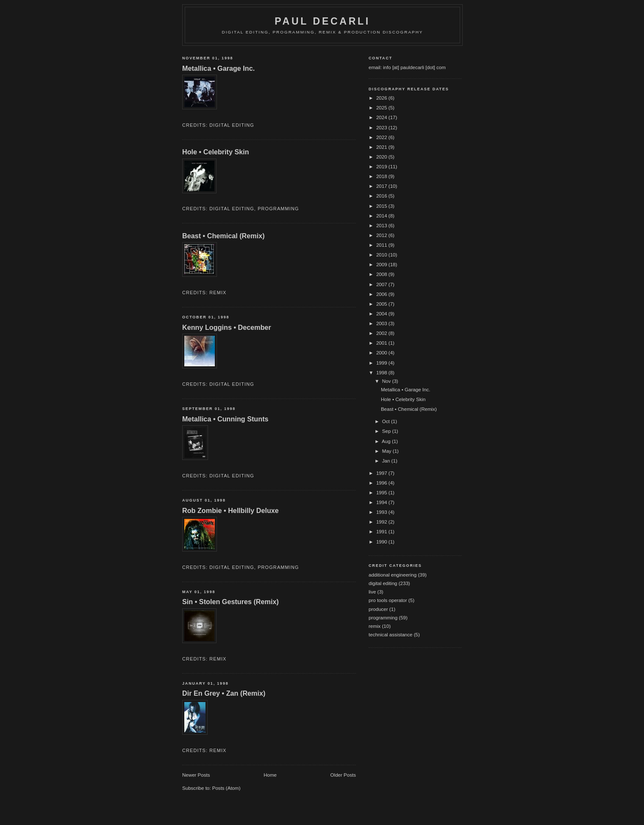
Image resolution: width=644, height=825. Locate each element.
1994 (382, 502)
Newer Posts (196, 775)
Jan (387, 461)
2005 (382, 304)
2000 (382, 353)
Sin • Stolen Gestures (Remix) (230, 602)
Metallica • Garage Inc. (218, 68)
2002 (382, 333)
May (387, 451)
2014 (382, 216)
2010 (382, 255)
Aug (387, 441)
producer (378, 609)
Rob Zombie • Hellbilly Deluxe (230, 510)
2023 (382, 128)
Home (270, 775)
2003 (382, 323)
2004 (382, 314)
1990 (382, 542)
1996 (382, 483)
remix (218, 293)
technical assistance (390, 635)
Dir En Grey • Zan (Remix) (224, 693)
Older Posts (343, 775)
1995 (382, 493)
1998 (382, 373)
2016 (382, 196)
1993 (382, 512)
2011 (382, 245)
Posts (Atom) (226, 788)
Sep (387, 431)
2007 (382, 284)
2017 (382, 186)
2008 (382, 274)
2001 (382, 343)
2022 (382, 137)
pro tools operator (388, 600)
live (372, 592)
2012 (382, 235)
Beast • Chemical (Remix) (223, 236)
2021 (382, 147)
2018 (382, 176)
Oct (387, 421)
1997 (382, 473)
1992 (382, 522)
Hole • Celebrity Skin (216, 152)
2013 (382, 226)
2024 (382, 117)
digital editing (232, 125)
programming (278, 209)
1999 (382, 363)
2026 (382, 98)
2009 (382, 265)
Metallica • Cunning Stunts (225, 419)
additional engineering (393, 575)
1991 (382, 532)
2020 (382, 157)
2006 (382, 294)
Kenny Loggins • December (227, 327)
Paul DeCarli (322, 21)
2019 (382, 167)
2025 (382, 108)
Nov (387, 381)
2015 (382, 206)
